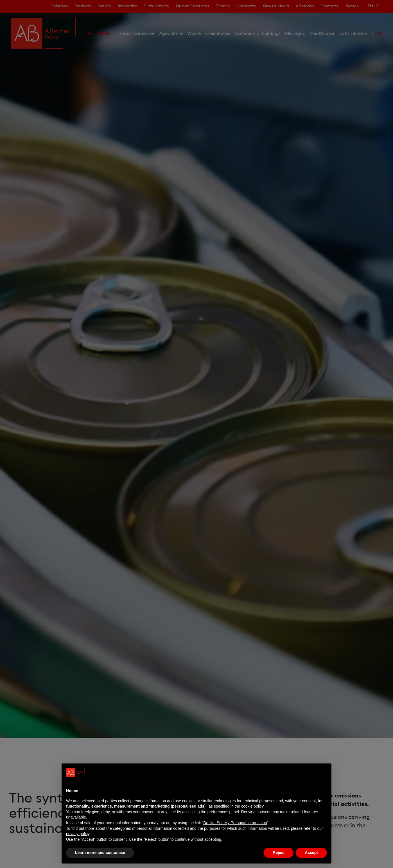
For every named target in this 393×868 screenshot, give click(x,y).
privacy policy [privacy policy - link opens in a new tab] (78, 834)
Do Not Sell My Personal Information (235, 823)
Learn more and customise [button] (100, 853)
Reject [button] (279, 853)
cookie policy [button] (252, 806)
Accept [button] (311, 853)
